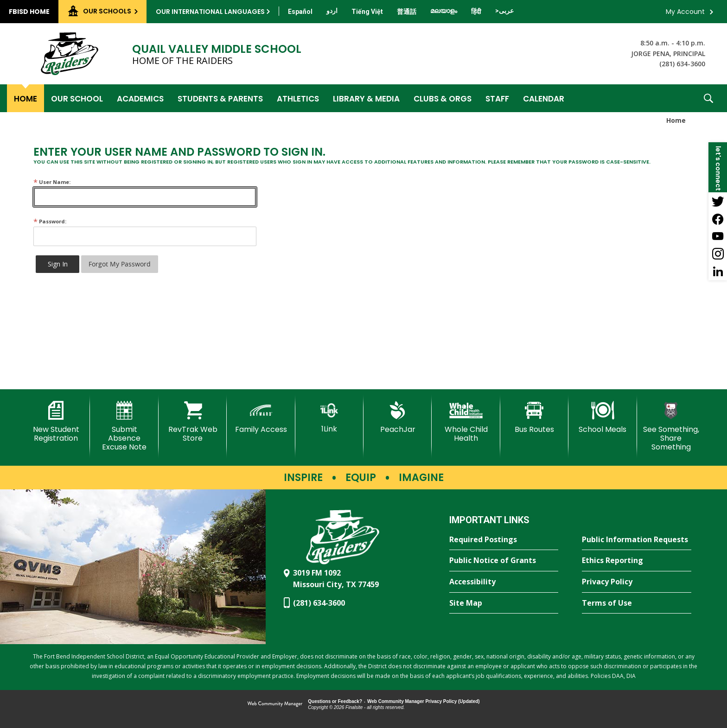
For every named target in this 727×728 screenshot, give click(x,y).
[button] (708, 98)
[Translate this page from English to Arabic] (504, 11)
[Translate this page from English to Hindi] (476, 12)
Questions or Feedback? (335, 701)
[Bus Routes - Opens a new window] (534, 418)
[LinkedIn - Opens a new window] (718, 272)
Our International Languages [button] (210, 12)
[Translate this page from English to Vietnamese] (367, 12)
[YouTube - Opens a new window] (718, 236)
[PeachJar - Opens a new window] (398, 418)
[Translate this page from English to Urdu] (332, 11)
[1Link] (329, 417)
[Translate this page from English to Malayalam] (444, 11)
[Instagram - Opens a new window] (718, 254)
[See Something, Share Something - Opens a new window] (671, 427)
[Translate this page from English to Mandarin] (407, 12)
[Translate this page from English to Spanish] (300, 12)
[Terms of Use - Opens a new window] (637, 603)
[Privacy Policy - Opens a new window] (637, 582)
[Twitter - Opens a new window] (718, 201)
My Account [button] (685, 12)
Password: (50, 221)
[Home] (26, 98)
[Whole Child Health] (466, 422)
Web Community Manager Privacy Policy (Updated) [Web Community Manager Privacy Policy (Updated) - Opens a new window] (424, 701)
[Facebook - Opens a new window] (718, 219)
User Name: (52, 182)
